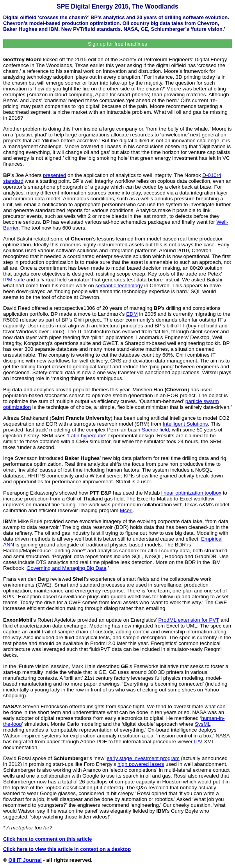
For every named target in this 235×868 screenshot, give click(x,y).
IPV (197, 742)
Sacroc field (155, 430)
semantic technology (119, 286)
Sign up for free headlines (117, 44)
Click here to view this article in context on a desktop (67, 849)
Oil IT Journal (25, 860)
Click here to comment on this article (48, 839)
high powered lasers (141, 764)
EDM (132, 314)
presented (54, 175)
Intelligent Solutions (185, 424)
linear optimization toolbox (191, 493)
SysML (203, 724)
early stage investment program (143, 758)
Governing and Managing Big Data (67, 568)
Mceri (126, 510)
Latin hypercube (86, 436)
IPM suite (14, 280)
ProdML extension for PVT (189, 620)
